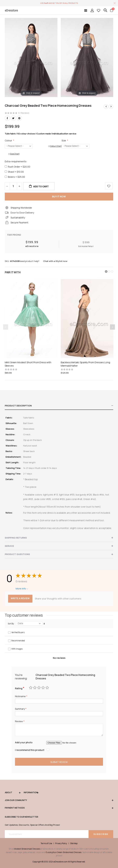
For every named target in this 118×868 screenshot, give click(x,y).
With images (17, 649)
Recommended (18, 641)
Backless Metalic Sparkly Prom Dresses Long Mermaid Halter (85, 364)
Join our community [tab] (59, 800)
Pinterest (19, 118)
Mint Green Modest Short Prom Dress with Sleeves (28, 364)
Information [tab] (31, 793)
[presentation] (112, 327)
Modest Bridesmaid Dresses (27, 849)
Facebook (7, 118)
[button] (106, 271)
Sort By (11, 624)
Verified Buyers (18, 632)
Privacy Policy (61, 843)
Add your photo (24, 742)
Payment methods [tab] (59, 808)
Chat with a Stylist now (55, 261)
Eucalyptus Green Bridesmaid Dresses (64, 852)
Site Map (74, 843)
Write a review (20, 598)
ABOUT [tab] (13, 793)
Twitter (13, 118)
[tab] (59, 406)
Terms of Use (46, 843)
